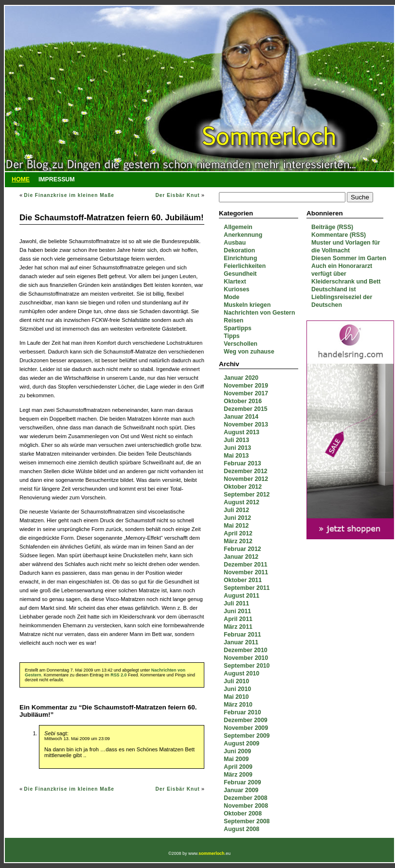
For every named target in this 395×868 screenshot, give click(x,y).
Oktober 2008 (243, 814)
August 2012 (242, 502)
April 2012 (238, 533)
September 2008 (247, 821)
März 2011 (238, 627)
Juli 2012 (236, 510)
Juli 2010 (236, 681)
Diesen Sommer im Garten (349, 258)
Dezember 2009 (246, 720)
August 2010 (242, 673)
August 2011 (242, 596)
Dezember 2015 (246, 409)
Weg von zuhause (249, 352)
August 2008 (242, 829)
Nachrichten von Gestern (259, 313)
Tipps (232, 336)
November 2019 (246, 386)
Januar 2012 (241, 557)
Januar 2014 (241, 417)
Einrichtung (240, 258)
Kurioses (237, 289)
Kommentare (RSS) (339, 235)
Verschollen (241, 344)
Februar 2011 (242, 635)
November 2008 (246, 806)
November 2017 (246, 393)
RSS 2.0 (118, 675)
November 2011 (246, 572)
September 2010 (247, 666)
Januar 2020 (241, 378)
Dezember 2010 (246, 650)
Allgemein (238, 227)
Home (21, 179)
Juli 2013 (236, 440)
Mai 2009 (236, 759)
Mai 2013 (236, 456)
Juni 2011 (237, 611)
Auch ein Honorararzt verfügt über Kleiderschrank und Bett (346, 274)
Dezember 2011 (246, 565)
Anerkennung (243, 235)
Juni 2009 (237, 751)
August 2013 (242, 432)
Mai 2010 (236, 697)
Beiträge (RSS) (332, 227)
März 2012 (238, 541)
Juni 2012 (237, 518)
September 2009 (247, 736)
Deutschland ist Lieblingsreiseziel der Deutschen (342, 297)
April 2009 (238, 767)
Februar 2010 (242, 712)
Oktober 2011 (243, 580)
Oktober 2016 (243, 401)
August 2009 (242, 744)
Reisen (233, 320)
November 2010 (246, 658)
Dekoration (239, 250)
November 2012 (246, 479)
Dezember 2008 (246, 798)
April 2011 (238, 619)
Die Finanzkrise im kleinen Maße (69, 195)
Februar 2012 (242, 549)
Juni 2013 (237, 448)
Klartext (235, 282)
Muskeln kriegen (247, 305)
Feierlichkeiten (245, 266)
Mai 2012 (236, 526)
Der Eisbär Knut (177, 195)
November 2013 (246, 425)
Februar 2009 (242, 782)
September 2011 (247, 588)
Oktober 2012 (243, 487)
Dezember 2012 (246, 471)
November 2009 (246, 728)
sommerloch (211, 853)
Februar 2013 (242, 463)
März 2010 (238, 705)
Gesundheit (240, 274)
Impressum (57, 179)
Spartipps (238, 328)
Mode (232, 297)
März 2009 (238, 775)
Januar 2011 (241, 642)
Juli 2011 (236, 603)
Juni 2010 (237, 689)
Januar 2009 (241, 790)
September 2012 (247, 495)
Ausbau (235, 243)
